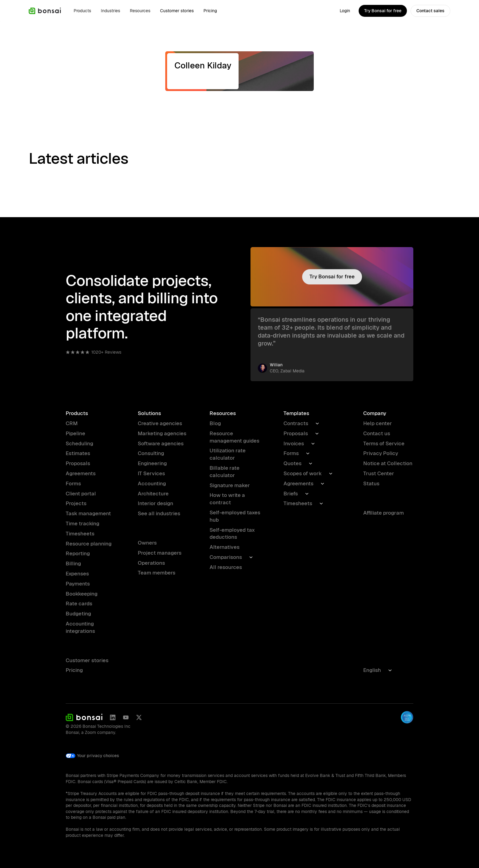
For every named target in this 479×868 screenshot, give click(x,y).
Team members (157, 573)
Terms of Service (384, 443)
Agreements (81, 473)
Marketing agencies (162, 433)
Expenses (77, 574)
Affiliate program (384, 513)
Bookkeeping (82, 594)
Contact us (377, 433)
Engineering (152, 463)
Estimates (78, 453)
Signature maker (230, 485)
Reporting (78, 553)
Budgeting (78, 614)
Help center (378, 423)
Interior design (155, 503)
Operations (151, 563)
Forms (73, 483)
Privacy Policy (381, 453)
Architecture (153, 494)
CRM (72, 423)
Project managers (160, 553)
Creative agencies (160, 423)
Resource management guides (234, 437)
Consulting (151, 453)
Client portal (81, 494)
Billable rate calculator (225, 472)
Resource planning (89, 544)
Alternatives (225, 547)
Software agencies (161, 443)
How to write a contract (227, 499)
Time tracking (82, 523)
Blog (215, 423)
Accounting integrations (80, 627)
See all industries (159, 513)
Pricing (210, 11)
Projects (76, 503)
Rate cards (79, 604)
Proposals (78, 463)
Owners (147, 543)
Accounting (152, 483)
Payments (78, 584)
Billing (73, 563)
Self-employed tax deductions (232, 534)
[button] (82, 11)
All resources (226, 567)
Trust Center (379, 473)
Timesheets (80, 534)
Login (345, 11)
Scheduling (79, 443)
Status (371, 483)
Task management (88, 513)
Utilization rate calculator (228, 454)
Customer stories (177, 11)
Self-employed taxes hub (235, 516)
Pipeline (75, 433)
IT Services (151, 473)
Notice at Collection (388, 463)
